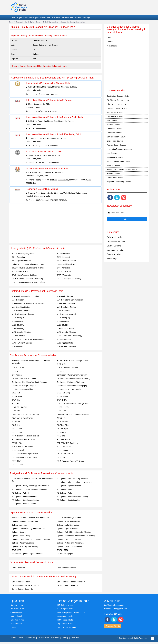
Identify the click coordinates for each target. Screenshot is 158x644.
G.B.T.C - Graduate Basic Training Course (73, 404)
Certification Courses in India (118, 96)
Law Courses (112, 153)
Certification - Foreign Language (24, 386)
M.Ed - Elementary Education (23, 314)
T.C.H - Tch (61, 457)
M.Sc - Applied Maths (65, 343)
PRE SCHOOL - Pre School (22, 447)
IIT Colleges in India (65, 609)
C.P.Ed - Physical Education (67, 368)
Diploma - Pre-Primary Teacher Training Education (31, 539)
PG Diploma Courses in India (118, 100)
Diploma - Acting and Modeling (69, 521)
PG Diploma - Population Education (25, 497)
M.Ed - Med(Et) (63, 325)
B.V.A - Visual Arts (64, 275)
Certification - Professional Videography (72, 386)
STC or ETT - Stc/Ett (65, 454)
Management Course (115, 157)
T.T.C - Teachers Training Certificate (70, 461)
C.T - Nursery (17, 375)
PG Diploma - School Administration (25, 500)
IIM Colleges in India (65, 620)
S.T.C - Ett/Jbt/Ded (64, 447)
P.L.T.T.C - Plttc (63, 425)
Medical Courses (113, 165)
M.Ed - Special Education (21, 332)
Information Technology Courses (119, 149)
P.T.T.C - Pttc (17, 443)
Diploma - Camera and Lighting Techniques (28, 529)
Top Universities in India (67, 627)
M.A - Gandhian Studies (21, 307)
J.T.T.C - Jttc (62, 418)
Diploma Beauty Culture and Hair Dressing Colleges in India (39, 66)
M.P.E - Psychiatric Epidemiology (69, 336)
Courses (25, 18)
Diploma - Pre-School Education (69, 539)
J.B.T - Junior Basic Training (23, 418)
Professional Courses (115, 178)
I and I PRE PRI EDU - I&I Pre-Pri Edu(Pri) (73, 414)
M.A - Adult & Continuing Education (25, 296)
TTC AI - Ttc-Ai (17, 465)
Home (13, 18)
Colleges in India (115, 237)
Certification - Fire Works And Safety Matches (29, 382)
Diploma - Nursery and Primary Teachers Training (76, 536)
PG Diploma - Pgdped (20, 493)
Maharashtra (112, 46)
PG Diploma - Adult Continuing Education (73, 479)
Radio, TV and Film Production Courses (122, 169)
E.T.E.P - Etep (62, 396)
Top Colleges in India (65, 624)
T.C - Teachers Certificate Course (24, 457)
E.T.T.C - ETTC (63, 550)
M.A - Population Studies (66, 307)
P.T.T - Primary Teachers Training (24, 439)
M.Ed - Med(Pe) (18, 329)
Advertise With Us (113, 626)
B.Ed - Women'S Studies (66, 261)
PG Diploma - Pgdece (65, 489)
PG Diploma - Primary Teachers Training (72, 497)
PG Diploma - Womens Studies (24, 504)
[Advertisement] (56, 224)
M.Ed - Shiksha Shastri (66, 329)
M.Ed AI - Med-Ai (18, 336)
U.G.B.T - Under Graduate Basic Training (27, 279)
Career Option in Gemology (67, 585)
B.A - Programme (63, 254)
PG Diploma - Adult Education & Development (74, 482)
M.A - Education (18, 300)
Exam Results (55, 18)
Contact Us (75, 638)
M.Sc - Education (18, 346)
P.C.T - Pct (16, 425)
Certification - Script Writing (22, 389)
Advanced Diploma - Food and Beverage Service (30, 518)
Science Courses (114, 174)
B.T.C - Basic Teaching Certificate (25, 275)
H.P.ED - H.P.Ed (63, 407)
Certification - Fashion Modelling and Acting (73, 378)
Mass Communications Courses (119, 161)
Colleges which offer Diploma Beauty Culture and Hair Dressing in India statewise (126, 29)
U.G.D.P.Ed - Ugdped (65, 554)
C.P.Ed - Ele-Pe (18, 368)
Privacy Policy (43, 638)
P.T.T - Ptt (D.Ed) (63, 439)
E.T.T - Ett (16, 404)
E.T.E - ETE (16, 550)
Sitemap (65, 638)
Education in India (67, 18)
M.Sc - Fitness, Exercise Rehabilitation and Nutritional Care (32, 480)
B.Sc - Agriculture (63, 268)
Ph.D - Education (18, 568)
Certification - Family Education (24, 378)
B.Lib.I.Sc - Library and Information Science (28, 264)
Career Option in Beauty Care (23, 589)
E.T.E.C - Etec (17, 396)
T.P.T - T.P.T (16, 461)
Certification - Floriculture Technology (71, 382)
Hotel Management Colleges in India (71, 612)
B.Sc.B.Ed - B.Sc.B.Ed (20, 271)
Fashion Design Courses (116, 145)
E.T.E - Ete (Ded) (63, 393)
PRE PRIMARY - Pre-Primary (68, 443)
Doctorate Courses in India (117, 108)
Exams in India (45, 18)
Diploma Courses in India (38, 22)
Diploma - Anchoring (20, 525)
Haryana (110, 42)
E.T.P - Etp (16, 400)
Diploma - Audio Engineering (68, 525)
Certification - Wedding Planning (69, 389)
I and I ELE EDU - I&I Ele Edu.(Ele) (25, 414)
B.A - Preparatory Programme (23, 254)
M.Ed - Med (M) (63, 321)
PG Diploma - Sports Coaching (69, 500)
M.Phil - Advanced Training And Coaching (28, 339)
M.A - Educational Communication (70, 300)
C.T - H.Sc (61, 371)
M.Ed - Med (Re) (18, 325)
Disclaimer (55, 638)
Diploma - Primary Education (23, 543)
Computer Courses (114, 133)
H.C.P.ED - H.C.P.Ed (20, 407)
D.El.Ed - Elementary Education (69, 518)
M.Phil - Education (64, 339)
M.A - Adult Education (65, 296)
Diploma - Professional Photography (71, 543)
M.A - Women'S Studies (21, 311)
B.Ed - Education (18, 257)
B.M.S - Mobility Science (66, 264)
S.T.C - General (18, 450)
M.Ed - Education (63, 311)
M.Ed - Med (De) (18, 318)
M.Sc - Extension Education (67, 346)
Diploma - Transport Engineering (69, 546)
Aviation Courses (114, 125)
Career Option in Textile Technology (25, 585)
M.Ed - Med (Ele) (63, 318)
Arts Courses (112, 121)
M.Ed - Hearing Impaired (66, 314)
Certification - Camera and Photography (72, 375)
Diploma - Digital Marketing (67, 529)
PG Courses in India (115, 112)
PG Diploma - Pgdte (64, 493)
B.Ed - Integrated (63, 257)
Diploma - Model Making (21, 536)
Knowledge (86, 18)
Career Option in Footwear (22, 582)
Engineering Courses (115, 141)
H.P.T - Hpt (16, 411)
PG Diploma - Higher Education (69, 486)
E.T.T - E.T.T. (62, 400)
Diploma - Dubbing (19, 532)
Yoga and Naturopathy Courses (119, 182)
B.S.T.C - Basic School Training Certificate (73, 361)
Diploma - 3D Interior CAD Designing (26, 521)
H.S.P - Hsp (61, 411)
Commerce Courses (115, 129)
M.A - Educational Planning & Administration (29, 303)
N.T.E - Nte (16, 422)
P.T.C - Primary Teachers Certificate (25, 436)
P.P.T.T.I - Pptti (62, 429)
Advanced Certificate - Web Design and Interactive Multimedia (31, 362)
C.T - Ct (15, 371)
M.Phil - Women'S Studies (22, 343)
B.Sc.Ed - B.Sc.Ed (64, 271)
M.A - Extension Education (67, 303)
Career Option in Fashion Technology (71, 582)
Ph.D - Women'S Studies (66, 568)
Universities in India (116, 241)
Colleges (19, 18)
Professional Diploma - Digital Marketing (27, 554)
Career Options (34, 18)
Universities (78, 18)
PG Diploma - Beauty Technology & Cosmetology (31, 486)
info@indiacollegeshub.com (115, 605)
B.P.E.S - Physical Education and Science (28, 268)
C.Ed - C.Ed (61, 364)
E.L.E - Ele (16, 393)
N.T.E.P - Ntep (62, 422)
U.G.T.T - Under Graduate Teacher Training (28, 282)
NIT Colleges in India (65, 605)
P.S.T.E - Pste (17, 432)
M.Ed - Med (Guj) (18, 321)
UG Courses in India (115, 116)
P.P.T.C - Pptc (17, 429)
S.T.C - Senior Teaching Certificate (25, 454)
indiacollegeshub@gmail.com (116, 609)
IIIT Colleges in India (65, 616)
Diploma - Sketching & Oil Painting (25, 546)
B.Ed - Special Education (21, 261)
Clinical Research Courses (117, 137)
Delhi (109, 38)
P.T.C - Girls (61, 432)
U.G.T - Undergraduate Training (69, 279)
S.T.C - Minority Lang (65, 450)
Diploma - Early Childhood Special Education (74, 532)
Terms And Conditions (27, 638)
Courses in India (22, 22)
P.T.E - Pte (61, 436)
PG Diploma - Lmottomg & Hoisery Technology (30, 489)
